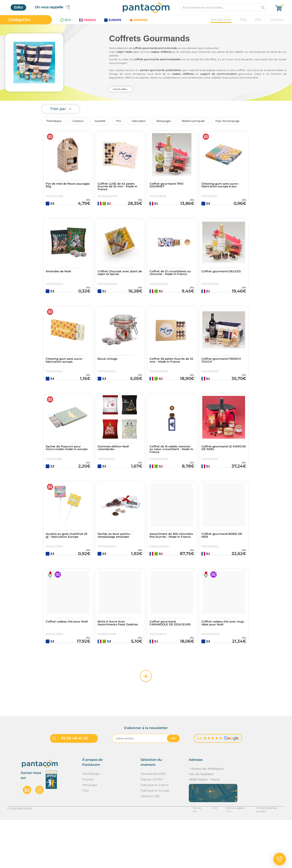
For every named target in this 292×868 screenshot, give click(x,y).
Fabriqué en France (155, 833)
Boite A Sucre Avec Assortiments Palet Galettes (114, 665)
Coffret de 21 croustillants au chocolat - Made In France (171, 283)
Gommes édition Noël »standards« (116, 473)
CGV (206, 856)
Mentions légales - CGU (229, 856)
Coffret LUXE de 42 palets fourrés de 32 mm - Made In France (120, 188)
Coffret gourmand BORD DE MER (223, 568)
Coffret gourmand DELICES (217, 281)
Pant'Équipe (91, 821)
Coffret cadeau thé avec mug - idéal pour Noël (222, 664)
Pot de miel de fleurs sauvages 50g (64, 186)
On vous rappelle (54, 7)
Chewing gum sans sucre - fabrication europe (67, 377)
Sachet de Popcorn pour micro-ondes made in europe (67, 474)
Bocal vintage (110, 375)
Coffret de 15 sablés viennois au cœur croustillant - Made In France (168, 476)
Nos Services (221, 20)
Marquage (90, 833)
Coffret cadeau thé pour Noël (66, 664)
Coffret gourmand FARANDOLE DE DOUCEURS (165, 665)
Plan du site (190, 856)
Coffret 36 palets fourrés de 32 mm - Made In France (170, 379)
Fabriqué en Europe (155, 838)
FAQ (243, 20)
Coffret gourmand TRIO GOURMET (170, 186)
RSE (258, 20)
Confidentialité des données (267, 856)
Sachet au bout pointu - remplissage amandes (118, 568)
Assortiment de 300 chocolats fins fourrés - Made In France (169, 570)
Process (88, 827)
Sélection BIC (150, 844)
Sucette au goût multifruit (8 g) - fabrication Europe (62, 570)
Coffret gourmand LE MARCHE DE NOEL (220, 473)
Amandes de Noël (61, 280)
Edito (18, 7)
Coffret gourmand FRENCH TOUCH (217, 377)
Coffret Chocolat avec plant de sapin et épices (118, 281)
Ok (173, 786)
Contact (277, 20)
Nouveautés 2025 (153, 821)
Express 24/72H (152, 827)
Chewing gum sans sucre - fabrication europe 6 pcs (223, 186)
